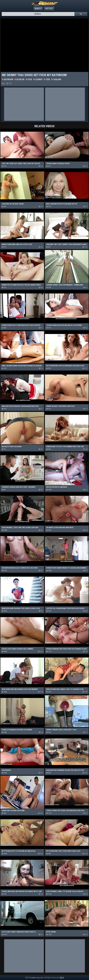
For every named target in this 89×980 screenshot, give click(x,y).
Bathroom (8, 79)
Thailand (56, 79)
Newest (38, 9)
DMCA (62, 978)
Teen (47, 79)
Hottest (49, 9)
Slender (38, 79)
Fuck (29, 79)
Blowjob (19, 79)
